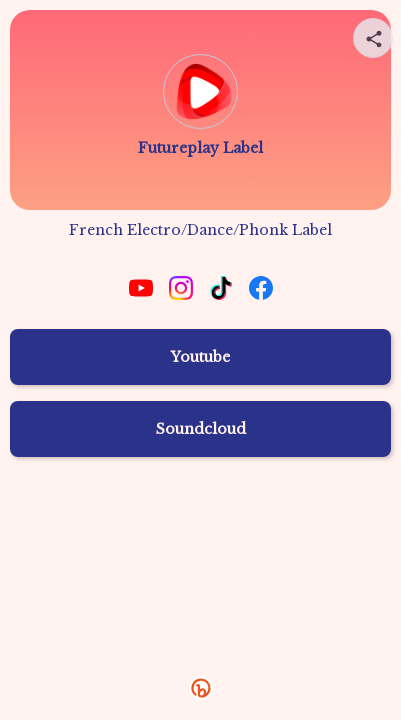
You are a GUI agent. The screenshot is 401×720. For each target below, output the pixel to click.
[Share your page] (373, 38)
